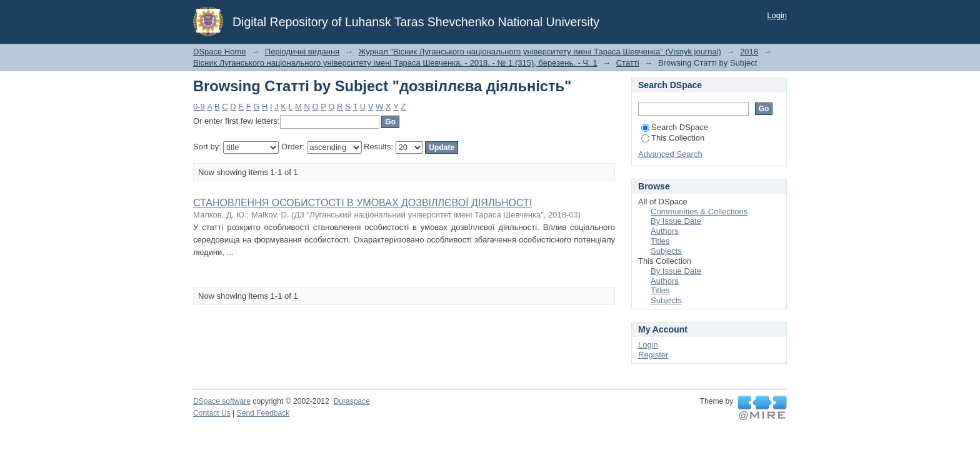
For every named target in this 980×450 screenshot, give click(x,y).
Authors (665, 231)
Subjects (666, 251)
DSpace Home (220, 52)
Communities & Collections (699, 212)
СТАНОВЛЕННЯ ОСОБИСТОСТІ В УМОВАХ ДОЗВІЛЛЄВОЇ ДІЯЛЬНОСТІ (362, 203)
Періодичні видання (302, 52)
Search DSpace (675, 127)
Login (777, 15)
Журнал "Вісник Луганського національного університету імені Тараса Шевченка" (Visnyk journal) (540, 52)
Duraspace (351, 401)
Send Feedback (263, 413)
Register (653, 355)
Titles (660, 241)
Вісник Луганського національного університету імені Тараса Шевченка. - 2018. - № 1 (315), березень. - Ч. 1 (395, 63)
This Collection (673, 138)
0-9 (199, 107)
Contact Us (212, 413)
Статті (628, 63)
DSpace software (222, 401)
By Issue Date (676, 221)
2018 (749, 52)
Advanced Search (670, 154)
